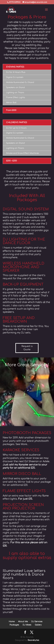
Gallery (38, 625)
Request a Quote (27, 348)
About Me (23, 622)
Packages (14, 625)
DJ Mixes (27, 625)
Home (12, 622)
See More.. (22, 444)
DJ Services (37, 622)
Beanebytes (33, 640)
